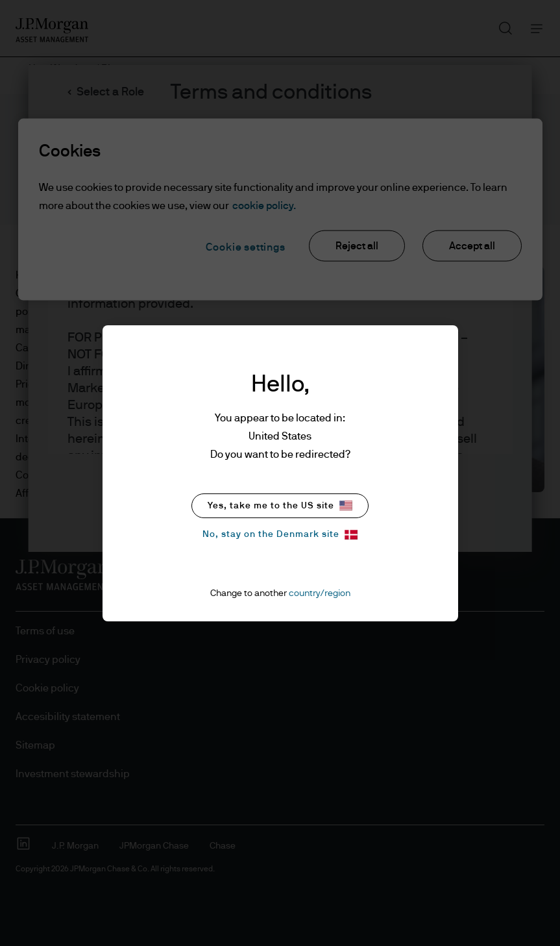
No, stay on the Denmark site (280, 535)
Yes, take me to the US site (280, 505)
